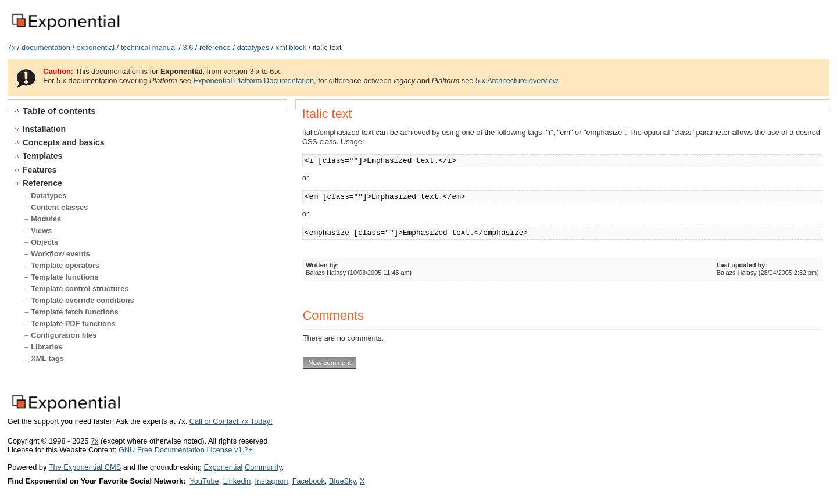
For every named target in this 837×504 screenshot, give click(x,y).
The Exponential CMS (85, 467)
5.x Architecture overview (517, 81)
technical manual (149, 47)
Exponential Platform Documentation (253, 81)
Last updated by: (742, 265)
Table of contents (59, 111)
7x (12, 47)
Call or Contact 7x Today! (231, 421)
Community (263, 467)
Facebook (309, 481)
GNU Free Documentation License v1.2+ (186, 450)
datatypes (253, 47)
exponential (96, 47)
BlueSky (342, 481)
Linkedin (237, 481)
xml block (291, 47)
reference (215, 47)
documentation (46, 47)
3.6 (188, 47)
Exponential (223, 467)
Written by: (322, 265)
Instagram (272, 481)
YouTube (204, 481)
